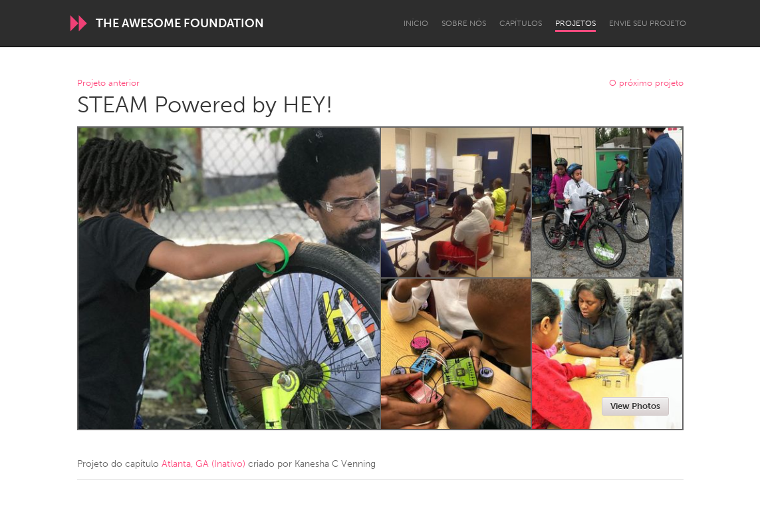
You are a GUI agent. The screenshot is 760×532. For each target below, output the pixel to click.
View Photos (635, 406)
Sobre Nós (464, 23)
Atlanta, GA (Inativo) (203, 464)
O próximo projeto (646, 83)
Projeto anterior (108, 83)
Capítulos (521, 23)
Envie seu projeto (648, 23)
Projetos (575, 23)
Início (416, 23)
